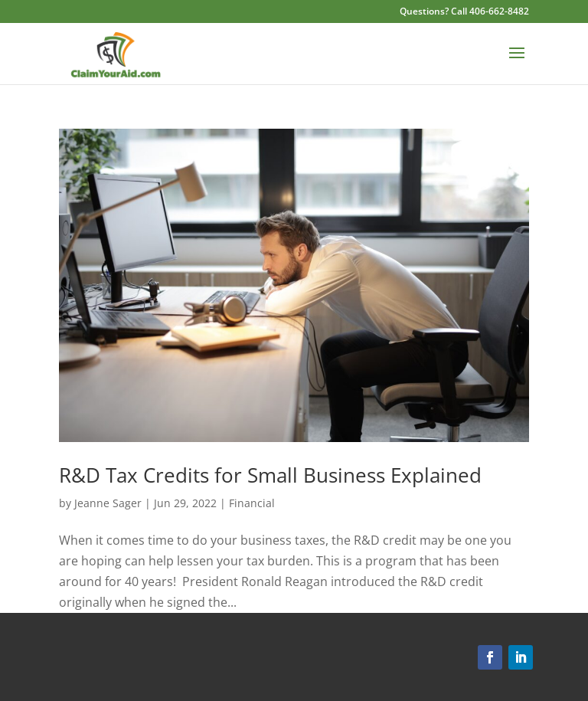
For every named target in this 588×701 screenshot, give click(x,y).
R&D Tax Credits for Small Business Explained (270, 475)
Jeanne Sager (108, 503)
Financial (252, 503)
